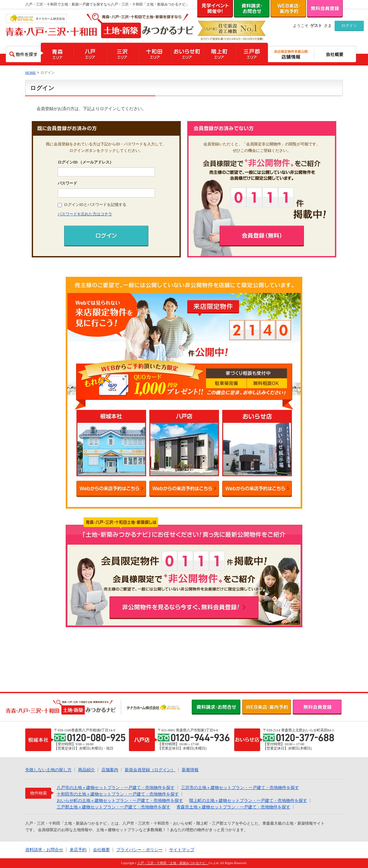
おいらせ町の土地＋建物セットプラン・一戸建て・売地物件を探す (120, 800)
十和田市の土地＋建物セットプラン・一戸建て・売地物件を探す (118, 794)
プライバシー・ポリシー (139, 850)
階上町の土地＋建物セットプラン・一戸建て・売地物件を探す (248, 800)
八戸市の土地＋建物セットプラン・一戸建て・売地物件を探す (116, 788)
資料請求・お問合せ (44, 850)
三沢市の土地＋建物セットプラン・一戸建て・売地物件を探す (240, 788)
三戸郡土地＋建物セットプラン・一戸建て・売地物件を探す (114, 807)
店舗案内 (110, 770)
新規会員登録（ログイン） (150, 770)
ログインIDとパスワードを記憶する (92, 205)
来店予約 (78, 850)
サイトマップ (182, 850)
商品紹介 (86, 770)
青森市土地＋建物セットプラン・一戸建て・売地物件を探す (233, 807)
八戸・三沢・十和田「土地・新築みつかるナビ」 (173, 863)
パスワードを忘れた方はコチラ (85, 214)
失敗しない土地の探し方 (48, 770)
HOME (30, 73)
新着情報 (190, 770)
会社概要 (101, 850)
